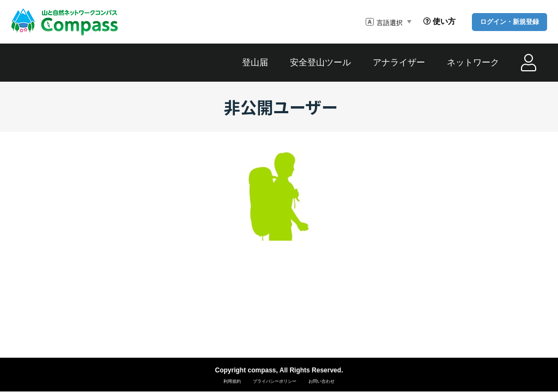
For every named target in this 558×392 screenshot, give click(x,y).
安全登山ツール (320, 62)
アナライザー (399, 62)
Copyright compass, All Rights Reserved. (279, 370)
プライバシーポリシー (275, 381)
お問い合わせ (322, 381)
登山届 (255, 62)
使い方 (439, 21)
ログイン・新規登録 (510, 22)
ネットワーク (473, 62)
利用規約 (232, 381)
